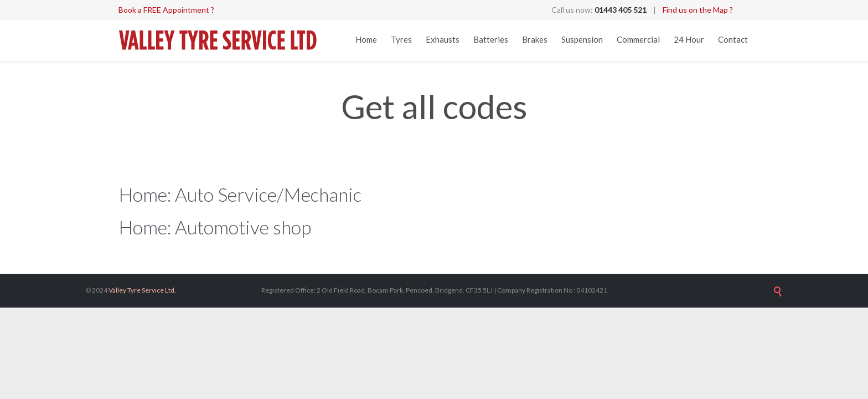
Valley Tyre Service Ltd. (142, 290)
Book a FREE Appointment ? (166, 10)
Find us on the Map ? (698, 10)
